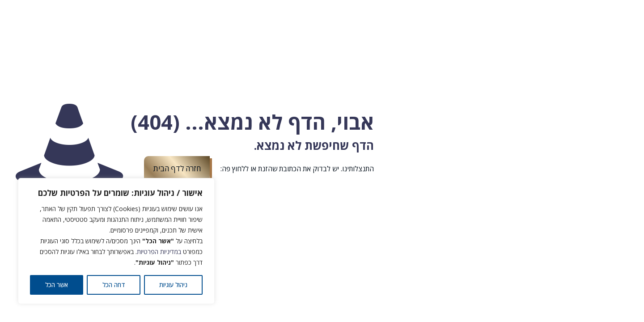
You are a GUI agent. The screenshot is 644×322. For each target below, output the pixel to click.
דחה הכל (114, 285)
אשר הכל (57, 285)
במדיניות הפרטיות (159, 252)
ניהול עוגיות (173, 285)
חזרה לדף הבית (177, 168)
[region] (116, 241)
